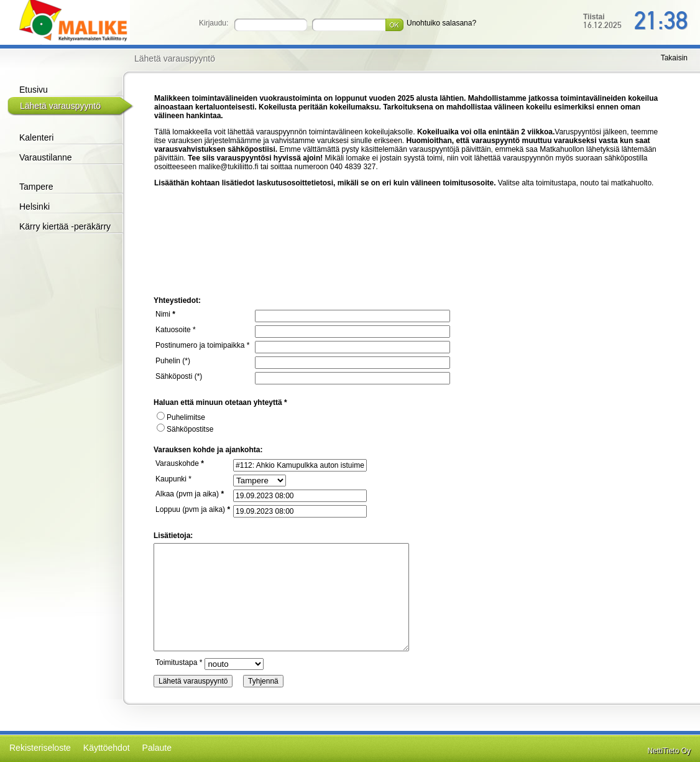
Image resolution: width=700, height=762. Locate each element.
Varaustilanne (46, 157)
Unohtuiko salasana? (441, 23)
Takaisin (674, 58)
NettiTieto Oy (669, 751)
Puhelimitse (181, 417)
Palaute (157, 748)
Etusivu (34, 90)
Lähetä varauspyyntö (60, 106)
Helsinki (35, 207)
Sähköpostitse (185, 429)
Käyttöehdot (107, 748)
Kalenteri (36, 137)
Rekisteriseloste (40, 748)
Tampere (36, 187)
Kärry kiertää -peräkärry (65, 226)
